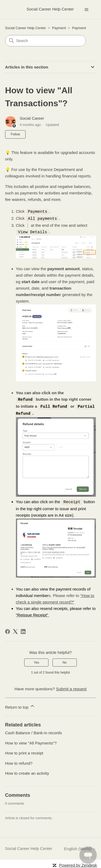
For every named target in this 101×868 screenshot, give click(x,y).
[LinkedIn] (23, 630)
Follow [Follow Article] (15, 134)
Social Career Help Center (26, 28)
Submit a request (71, 687)
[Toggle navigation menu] (86, 10)
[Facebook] (8, 630)
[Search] (46, 41)
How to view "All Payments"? (31, 741)
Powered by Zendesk (78, 863)
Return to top (20, 704)
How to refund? (19, 761)
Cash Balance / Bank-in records (34, 731)
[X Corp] (15, 630)
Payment (59, 28)
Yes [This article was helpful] (37, 661)
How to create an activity (27, 771)
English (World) (80, 847)
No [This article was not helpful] (65, 661)
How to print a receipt (24, 751)
